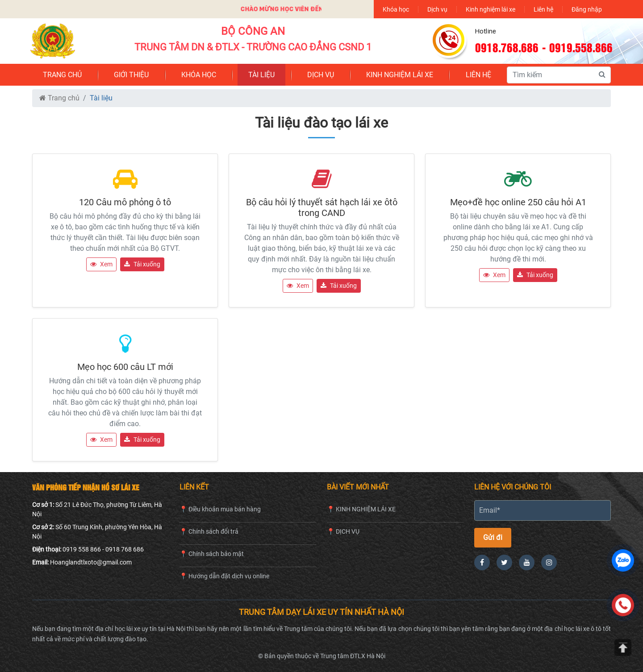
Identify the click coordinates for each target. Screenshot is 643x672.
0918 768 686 (125, 549)
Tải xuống (142, 264)
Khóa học (396, 9)
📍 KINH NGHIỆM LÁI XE (361, 509)
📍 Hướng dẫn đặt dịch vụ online (224, 576)
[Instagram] (549, 562)
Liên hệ (543, 9)
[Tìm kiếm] (602, 75)
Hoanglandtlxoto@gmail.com (91, 562)
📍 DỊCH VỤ (343, 531)
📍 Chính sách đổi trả (209, 531)
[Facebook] (482, 562)
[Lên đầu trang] (623, 647)
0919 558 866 (82, 549)
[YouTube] (527, 562)
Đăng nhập (587, 9)
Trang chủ (59, 98)
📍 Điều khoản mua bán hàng (220, 509)
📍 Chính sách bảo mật (212, 554)
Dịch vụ (437, 9)
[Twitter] (504, 562)
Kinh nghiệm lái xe (491, 9)
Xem (101, 264)
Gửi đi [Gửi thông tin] (493, 537)
